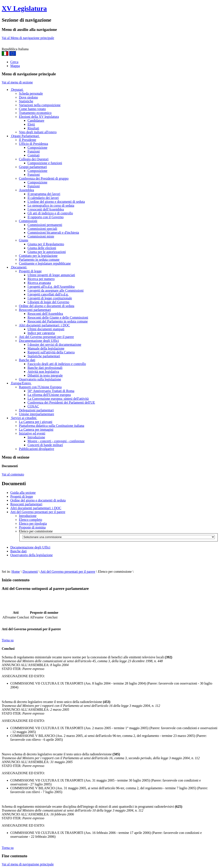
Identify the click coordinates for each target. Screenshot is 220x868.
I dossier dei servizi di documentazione (54, 345)
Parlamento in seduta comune (39, 260)
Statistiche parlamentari (44, 356)
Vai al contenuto (13, 474)
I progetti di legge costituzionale (50, 298)
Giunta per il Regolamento (46, 244)
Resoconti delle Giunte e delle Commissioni (58, 317)
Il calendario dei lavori (43, 198)
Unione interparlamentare (37, 414)
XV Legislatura (24, 8)
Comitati (34, 155)
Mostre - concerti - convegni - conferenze (56, 441)
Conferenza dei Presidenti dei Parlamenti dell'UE (61, 402)
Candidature (36, 120)
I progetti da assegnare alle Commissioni (56, 290)
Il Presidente (27, 140)
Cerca (14, 62)
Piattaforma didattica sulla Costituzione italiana (52, 426)
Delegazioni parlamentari (36, 410)
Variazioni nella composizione (40, 105)
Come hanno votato (32, 109)
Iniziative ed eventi (32, 433)
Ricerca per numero (41, 279)
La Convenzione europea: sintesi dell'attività (58, 399)
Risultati (33, 128)
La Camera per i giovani (36, 422)
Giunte (24, 240)
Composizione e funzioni (45, 163)
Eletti (31, 124)
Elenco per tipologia (33, 523)
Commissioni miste (41, 236)
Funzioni (34, 151)
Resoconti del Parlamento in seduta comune (58, 321)
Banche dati (27, 360)
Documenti (19, 267)
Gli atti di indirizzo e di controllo (50, 213)
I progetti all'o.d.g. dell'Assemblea (51, 287)
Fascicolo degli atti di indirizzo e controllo (57, 364)
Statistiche (26, 101)
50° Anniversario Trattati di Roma (51, 391)
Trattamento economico (35, 113)
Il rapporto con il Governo (46, 217)
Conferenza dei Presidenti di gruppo (44, 178)
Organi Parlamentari (25, 136)
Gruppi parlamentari (33, 167)
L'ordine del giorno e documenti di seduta (56, 202)
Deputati (17, 90)
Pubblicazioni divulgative (37, 449)
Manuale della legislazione (46, 348)
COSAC (33, 406)
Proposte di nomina (32, 527)
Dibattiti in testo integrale (45, 375)
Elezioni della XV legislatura (39, 117)
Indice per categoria (41, 333)
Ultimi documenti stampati (46, 329)
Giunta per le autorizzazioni (47, 252)
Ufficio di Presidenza (34, 144)
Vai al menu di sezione (17, 82)
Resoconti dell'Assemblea (45, 314)
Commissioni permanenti (45, 225)
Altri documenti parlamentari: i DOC (44, 325)
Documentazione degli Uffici (39, 341)
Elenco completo (31, 520)
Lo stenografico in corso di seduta (51, 205)
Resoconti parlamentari (35, 310)
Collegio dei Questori (34, 159)
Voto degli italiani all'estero (38, 132)
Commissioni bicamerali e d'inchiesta (53, 233)
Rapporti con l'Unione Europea (40, 387)
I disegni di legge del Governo (48, 302)
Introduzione (36, 437)
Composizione (37, 148)
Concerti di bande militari (45, 445)
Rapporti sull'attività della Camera (51, 352)
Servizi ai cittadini (24, 418)
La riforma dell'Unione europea (49, 395)
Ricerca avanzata (39, 283)
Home (16, 572)
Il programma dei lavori (44, 194)
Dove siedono (28, 97)
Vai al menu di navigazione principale (28, 864)
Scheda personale (31, 93)
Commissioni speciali (42, 229)
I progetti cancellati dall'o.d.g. (48, 294)
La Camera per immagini (36, 429)
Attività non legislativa (43, 372)
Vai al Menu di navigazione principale (28, 38)
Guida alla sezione (23, 493)
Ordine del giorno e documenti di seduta (47, 306)
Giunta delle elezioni (42, 248)
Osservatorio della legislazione (31, 555)
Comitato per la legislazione (38, 256)
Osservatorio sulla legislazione (40, 379)
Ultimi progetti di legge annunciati (51, 275)
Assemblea (26, 190)
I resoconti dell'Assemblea (46, 209)
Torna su (8, 640)
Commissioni (28, 221)
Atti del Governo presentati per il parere (46, 337)
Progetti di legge (30, 271)
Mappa (15, 66)
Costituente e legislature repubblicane (45, 263)
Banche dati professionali (45, 368)
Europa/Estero (21, 383)
